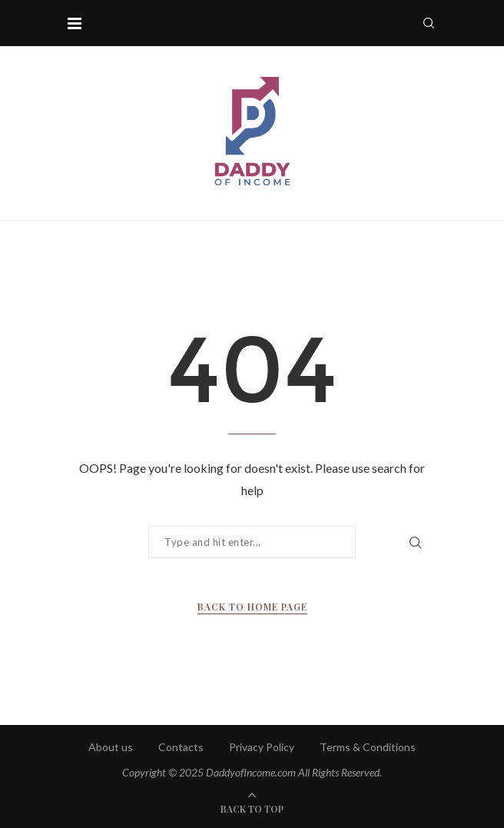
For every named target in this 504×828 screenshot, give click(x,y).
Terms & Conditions (368, 747)
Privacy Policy (262, 747)
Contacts (181, 747)
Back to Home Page (252, 607)
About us (111, 747)
